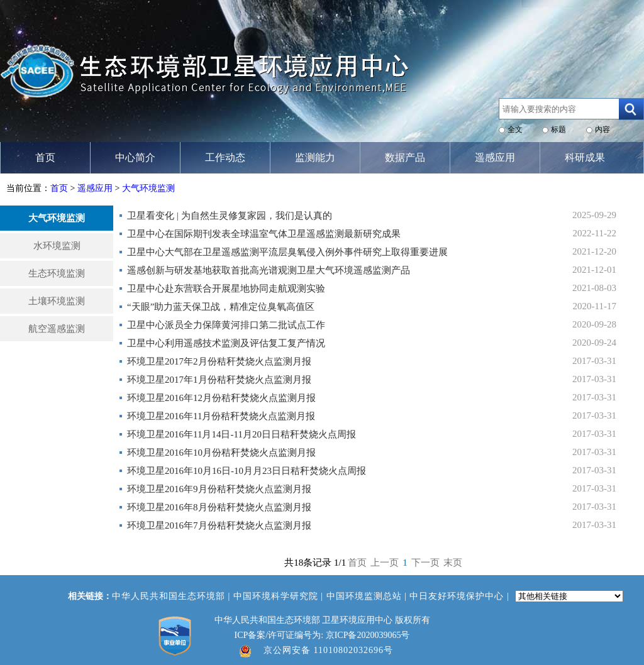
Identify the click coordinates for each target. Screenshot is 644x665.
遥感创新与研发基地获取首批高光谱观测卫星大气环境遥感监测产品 (269, 270)
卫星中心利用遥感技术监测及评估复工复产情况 (226, 343)
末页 (453, 563)
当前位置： (28, 188)
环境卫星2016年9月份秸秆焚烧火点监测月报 (219, 489)
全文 (515, 129)
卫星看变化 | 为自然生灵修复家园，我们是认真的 (230, 216)
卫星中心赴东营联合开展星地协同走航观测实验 (226, 289)
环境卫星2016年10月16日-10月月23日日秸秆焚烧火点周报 (247, 471)
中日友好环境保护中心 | (461, 596)
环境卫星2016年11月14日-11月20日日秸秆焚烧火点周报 (241, 434)
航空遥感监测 (57, 329)
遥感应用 (95, 188)
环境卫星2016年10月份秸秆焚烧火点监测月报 (221, 453)
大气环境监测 (148, 188)
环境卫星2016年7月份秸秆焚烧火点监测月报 (219, 525)
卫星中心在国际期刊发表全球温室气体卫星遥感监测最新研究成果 (264, 234)
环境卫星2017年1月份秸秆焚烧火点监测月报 (219, 380)
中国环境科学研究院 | (280, 596)
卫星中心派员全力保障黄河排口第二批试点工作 (226, 325)
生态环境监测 (57, 273)
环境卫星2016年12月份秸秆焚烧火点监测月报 (221, 398)
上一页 (385, 563)
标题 (558, 129)
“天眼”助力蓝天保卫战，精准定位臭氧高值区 (221, 307)
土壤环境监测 (57, 301)
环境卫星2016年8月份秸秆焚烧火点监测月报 (219, 507)
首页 (59, 188)
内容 (602, 129)
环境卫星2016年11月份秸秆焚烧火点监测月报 (221, 416)
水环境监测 (57, 246)
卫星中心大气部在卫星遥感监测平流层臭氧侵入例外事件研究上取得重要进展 (287, 252)
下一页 (425, 563)
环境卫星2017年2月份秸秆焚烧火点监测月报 (219, 361)
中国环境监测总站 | (368, 596)
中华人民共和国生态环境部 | (173, 596)
